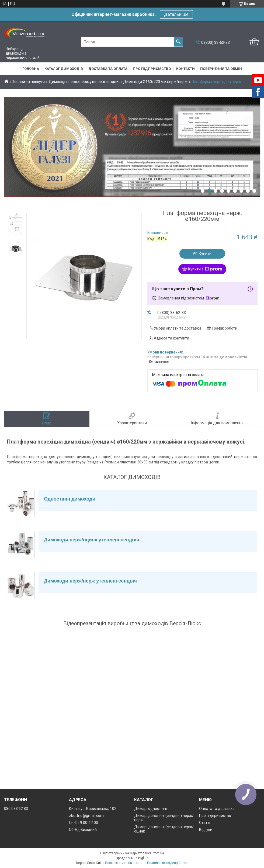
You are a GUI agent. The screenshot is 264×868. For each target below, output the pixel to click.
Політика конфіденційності (168, 863)
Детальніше (176, 14)
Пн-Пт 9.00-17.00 (84, 823)
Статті (205, 823)
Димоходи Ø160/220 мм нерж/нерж (155, 82)
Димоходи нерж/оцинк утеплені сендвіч (92, 540)
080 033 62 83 (16, 809)
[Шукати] (178, 42)
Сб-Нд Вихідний (83, 830)
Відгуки (206, 830)
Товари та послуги (28, 82)
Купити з (205, 269)
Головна (31, 69)
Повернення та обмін (221, 69)
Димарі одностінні (150, 809)
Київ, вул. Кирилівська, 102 (93, 809)
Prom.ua (158, 853)
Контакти (185, 69)
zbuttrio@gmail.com (86, 816)
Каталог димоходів (64, 69)
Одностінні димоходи (70, 499)
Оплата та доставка (217, 809)
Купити (205, 254)
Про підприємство (152, 69)
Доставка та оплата (108, 69)
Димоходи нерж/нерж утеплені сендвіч (84, 82)
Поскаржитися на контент (125, 863)
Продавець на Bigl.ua (132, 858)
